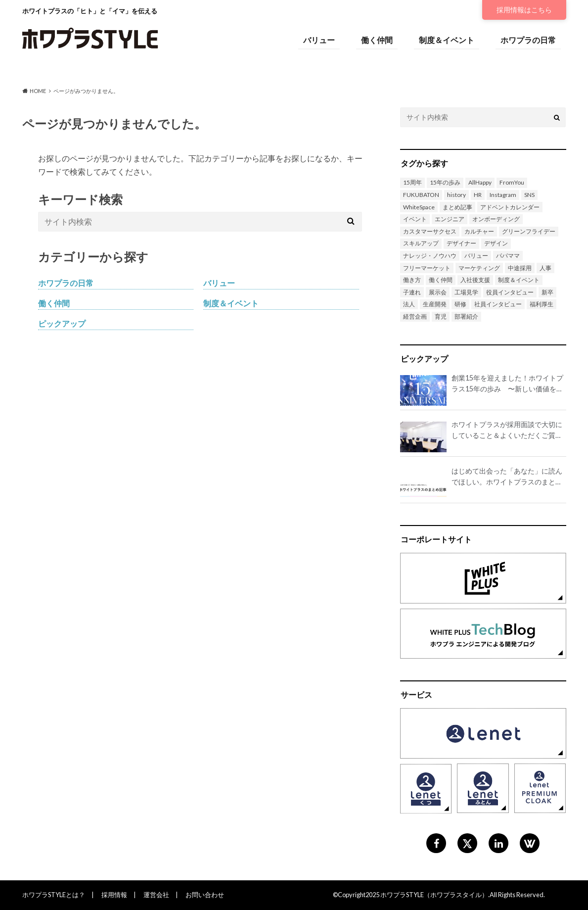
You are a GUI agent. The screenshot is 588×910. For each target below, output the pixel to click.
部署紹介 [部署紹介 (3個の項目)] (466, 316)
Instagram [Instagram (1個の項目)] (503, 195)
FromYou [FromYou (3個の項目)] (512, 182)
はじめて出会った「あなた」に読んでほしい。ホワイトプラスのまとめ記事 (507, 477)
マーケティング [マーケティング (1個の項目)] (479, 268)
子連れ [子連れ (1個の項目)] (412, 292)
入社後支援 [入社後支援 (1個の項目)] (475, 280)
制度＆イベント (447, 40)
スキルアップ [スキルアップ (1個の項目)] (421, 243)
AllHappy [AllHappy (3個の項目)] (480, 182)
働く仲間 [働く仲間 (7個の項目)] (441, 280)
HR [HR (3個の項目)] (478, 195)
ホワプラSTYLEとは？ (54, 895)
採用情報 (524, 10)
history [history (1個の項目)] (456, 195)
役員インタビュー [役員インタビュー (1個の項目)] (510, 292)
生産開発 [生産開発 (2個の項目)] (435, 304)
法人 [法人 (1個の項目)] (409, 304)
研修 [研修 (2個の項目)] (460, 304)
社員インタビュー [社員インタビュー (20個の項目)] (498, 304)
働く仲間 (377, 40)
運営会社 (156, 895)
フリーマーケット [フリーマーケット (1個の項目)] (427, 268)
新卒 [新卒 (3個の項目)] (547, 292)
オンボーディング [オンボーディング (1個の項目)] (496, 219)
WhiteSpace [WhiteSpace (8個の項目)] (419, 207)
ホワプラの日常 (528, 40)
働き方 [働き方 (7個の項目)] (412, 280)
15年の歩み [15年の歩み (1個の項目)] (445, 182)
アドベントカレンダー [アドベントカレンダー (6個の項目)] (510, 207)
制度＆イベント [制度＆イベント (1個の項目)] (519, 280)
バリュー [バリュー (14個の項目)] (476, 256)
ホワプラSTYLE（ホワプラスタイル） (434, 895)
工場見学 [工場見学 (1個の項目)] (466, 292)
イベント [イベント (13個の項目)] (415, 219)
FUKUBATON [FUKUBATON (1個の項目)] (421, 195)
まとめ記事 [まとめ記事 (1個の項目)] (457, 207)
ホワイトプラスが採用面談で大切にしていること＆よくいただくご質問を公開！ (507, 430)
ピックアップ (62, 323)
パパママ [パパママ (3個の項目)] (508, 256)
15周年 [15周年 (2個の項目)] (412, 182)
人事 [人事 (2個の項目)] (545, 268)
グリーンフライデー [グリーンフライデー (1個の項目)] (529, 231)
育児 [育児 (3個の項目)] (441, 316)
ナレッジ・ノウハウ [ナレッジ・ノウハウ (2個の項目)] (430, 256)
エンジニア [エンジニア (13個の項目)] (450, 219)
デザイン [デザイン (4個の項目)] (496, 243)
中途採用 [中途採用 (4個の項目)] (520, 268)
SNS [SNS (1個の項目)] (529, 195)
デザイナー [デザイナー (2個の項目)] (461, 243)
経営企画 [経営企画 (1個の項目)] (415, 316)
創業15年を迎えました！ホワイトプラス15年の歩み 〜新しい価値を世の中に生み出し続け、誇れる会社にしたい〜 (507, 384)
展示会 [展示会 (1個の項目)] (438, 292)
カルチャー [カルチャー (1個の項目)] (479, 231)
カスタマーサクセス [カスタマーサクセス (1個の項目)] (430, 231)
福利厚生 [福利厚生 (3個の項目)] (542, 304)
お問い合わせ (205, 895)
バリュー (319, 40)
